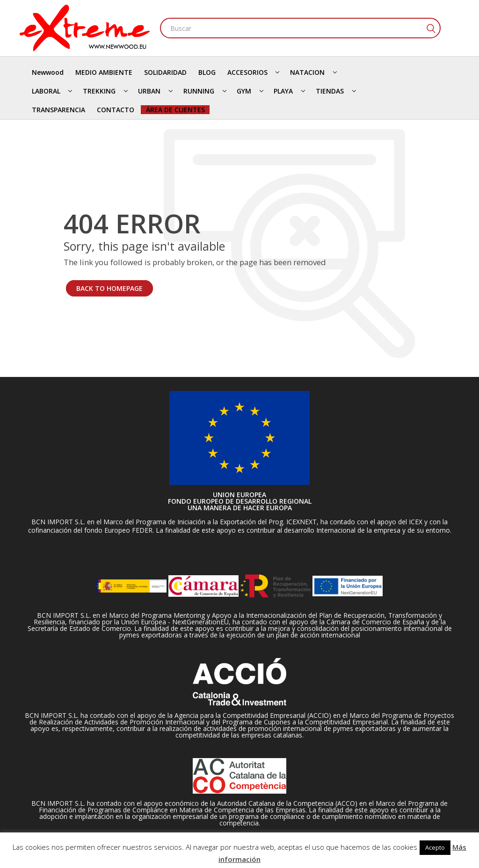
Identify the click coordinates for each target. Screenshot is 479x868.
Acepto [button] (435, 847)
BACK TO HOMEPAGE (109, 288)
